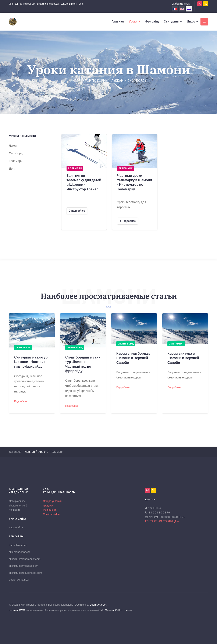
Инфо (192, 22)
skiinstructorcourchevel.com (23, 573)
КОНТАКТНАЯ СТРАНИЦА (162, 521)
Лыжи (13, 146)
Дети (12, 169)
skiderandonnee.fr (19, 552)
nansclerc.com (18, 545)
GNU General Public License (115, 610)
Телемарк (15, 161)
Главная (118, 22)
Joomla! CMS (17, 610)
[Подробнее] (77, 211)
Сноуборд (16, 153)
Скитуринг (173, 22)
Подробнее (21, 401)
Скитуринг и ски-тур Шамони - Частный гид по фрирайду (31, 362)
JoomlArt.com (98, 605)
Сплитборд (75, 347)
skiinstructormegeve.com (23, 566)
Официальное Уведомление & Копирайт (18, 505)
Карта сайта (16, 527)
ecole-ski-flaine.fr (19, 580)
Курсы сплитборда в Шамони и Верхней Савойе (133, 358)
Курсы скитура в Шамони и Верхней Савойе (183, 358)
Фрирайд (152, 22)
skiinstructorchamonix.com (23, 559)
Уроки (135, 22)
